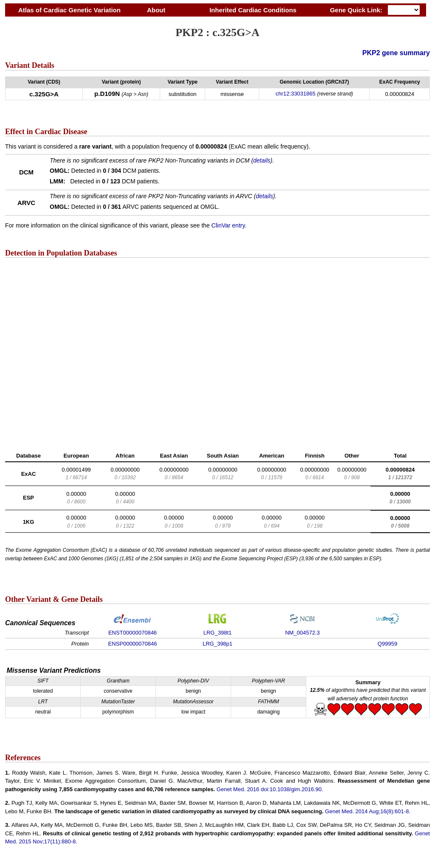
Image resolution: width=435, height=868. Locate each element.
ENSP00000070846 (133, 644)
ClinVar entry (228, 225)
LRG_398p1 (217, 644)
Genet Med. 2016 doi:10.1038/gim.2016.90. (270, 789)
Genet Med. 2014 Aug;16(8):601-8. (368, 811)
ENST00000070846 (133, 633)
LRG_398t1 (218, 633)
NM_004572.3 (302, 633)
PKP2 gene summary (396, 53)
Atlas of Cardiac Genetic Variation (69, 10)
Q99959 (387, 644)
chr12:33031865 (296, 94)
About (156, 10)
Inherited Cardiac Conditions (253, 10)
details (262, 160)
